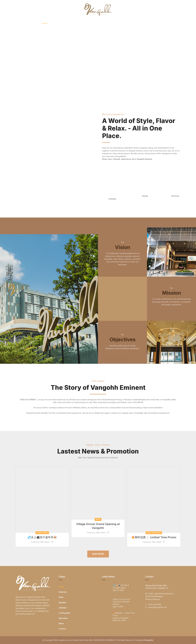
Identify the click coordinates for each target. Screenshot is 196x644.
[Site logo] (98, 9)
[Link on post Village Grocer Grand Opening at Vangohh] (98, 493)
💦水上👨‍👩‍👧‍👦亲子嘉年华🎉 (42, 537)
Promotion (156, 533)
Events (40, 533)
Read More (98, 554)
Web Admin (45, 542)
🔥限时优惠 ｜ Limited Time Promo (154, 537)
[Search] (179, 9)
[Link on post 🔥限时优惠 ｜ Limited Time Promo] (154, 500)
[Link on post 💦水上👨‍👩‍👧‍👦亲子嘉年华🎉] (42, 500)
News (45, 533)
